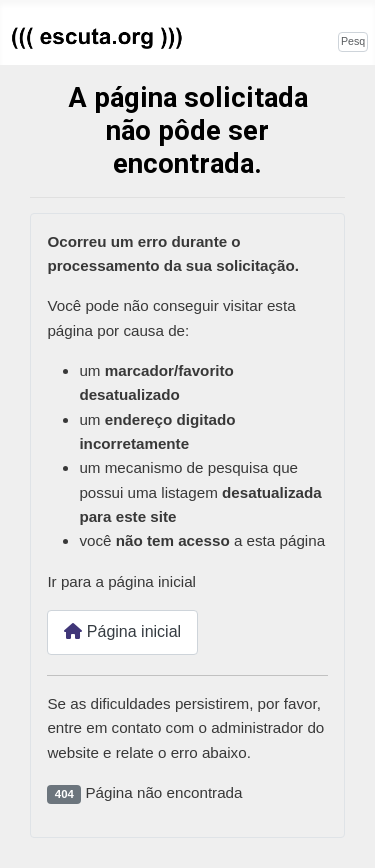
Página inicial (122, 631)
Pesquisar (304, 39)
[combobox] (353, 42)
